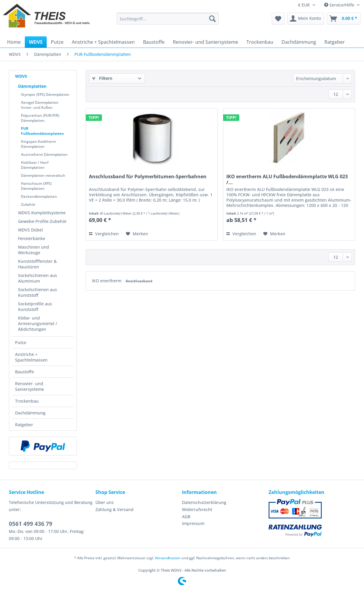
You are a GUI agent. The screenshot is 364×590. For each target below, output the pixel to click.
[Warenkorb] (344, 19)
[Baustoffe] (154, 42)
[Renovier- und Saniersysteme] (205, 42)
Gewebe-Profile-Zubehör (42, 221)
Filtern (102, 78)
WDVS (21, 76)
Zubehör (28, 204)
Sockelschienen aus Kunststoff (38, 292)
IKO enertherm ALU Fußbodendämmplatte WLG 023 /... (287, 179)
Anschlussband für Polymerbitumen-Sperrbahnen (148, 177)
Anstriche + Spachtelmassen (31, 357)
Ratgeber (24, 425)
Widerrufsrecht (197, 509)
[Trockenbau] (260, 42)
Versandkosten (168, 558)
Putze (21, 342)
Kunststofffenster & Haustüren (37, 264)
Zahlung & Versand (114, 509)
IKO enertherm (107, 281)
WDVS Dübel (30, 230)
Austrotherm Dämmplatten (44, 154)
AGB (186, 517)
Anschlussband (139, 281)
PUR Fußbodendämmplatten (42, 131)
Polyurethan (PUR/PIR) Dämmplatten (40, 118)
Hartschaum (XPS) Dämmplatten (36, 186)
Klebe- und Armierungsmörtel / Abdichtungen (38, 324)
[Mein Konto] (306, 19)
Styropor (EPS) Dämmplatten (45, 94)
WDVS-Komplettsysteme (42, 213)
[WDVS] (36, 42)
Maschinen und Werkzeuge (34, 250)
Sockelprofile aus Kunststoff (35, 307)
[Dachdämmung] (299, 42)
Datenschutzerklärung (204, 502)
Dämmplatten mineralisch (43, 175)
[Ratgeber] (335, 42)
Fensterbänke (32, 238)
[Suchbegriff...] (168, 19)
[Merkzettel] (278, 19)
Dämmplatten (32, 86)
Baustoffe (25, 372)
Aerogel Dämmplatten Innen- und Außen (40, 105)
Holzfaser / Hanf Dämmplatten (35, 165)
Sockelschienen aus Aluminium (38, 278)
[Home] (14, 42)
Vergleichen (104, 234)
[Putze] (57, 42)
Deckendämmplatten (39, 196)
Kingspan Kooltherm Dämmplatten (38, 144)
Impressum (193, 523)
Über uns (105, 502)
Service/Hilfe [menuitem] (340, 5)
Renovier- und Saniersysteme (30, 386)
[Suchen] (212, 19)
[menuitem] (168, 21)
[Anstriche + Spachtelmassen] (103, 42)
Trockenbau (27, 401)
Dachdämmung (30, 413)
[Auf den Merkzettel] (137, 234)
